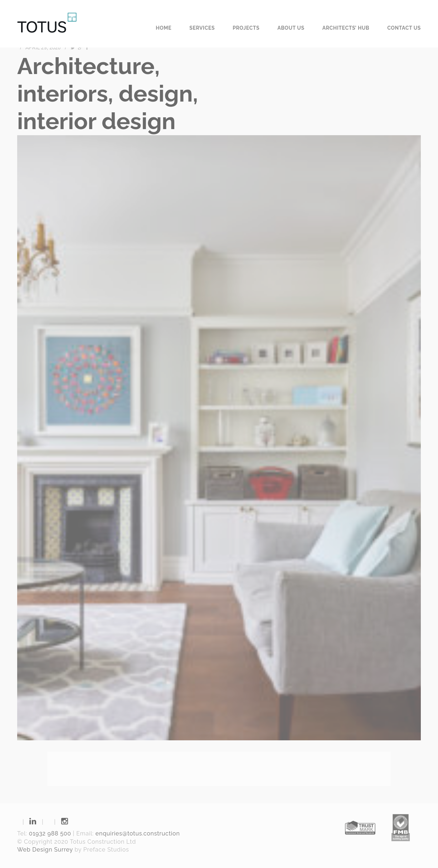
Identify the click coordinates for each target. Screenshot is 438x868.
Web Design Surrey (45, 850)
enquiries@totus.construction (138, 833)
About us (291, 28)
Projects (246, 28)
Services (202, 28)
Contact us (404, 28)
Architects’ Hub (346, 28)
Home (164, 28)
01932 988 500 (50, 833)
